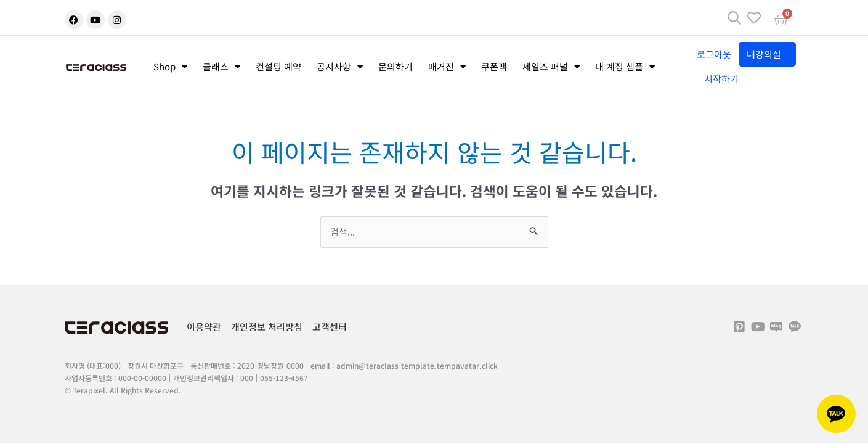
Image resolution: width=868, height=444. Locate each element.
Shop (170, 67)
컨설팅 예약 (278, 66)
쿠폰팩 (494, 66)
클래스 (221, 67)
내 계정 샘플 (625, 67)
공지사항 (340, 67)
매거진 (447, 67)
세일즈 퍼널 (551, 67)
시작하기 (721, 79)
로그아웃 (714, 54)
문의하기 (395, 66)
